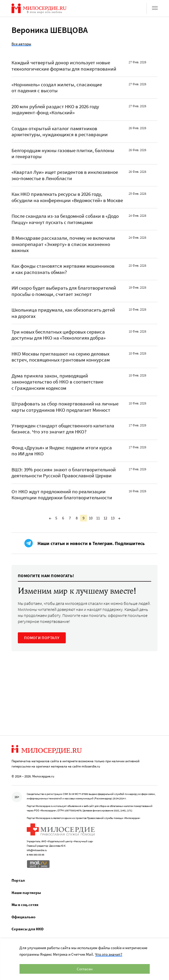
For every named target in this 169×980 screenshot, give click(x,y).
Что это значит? (108, 954)
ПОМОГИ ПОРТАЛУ (42, 638)
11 (98, 518)
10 (91, 518)
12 (105, 518)
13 (113, 518)
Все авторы (21, 44)
